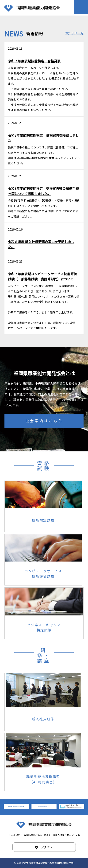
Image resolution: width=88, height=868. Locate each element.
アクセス (47, 847)
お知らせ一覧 (74, 33)
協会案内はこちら (44, 421)
